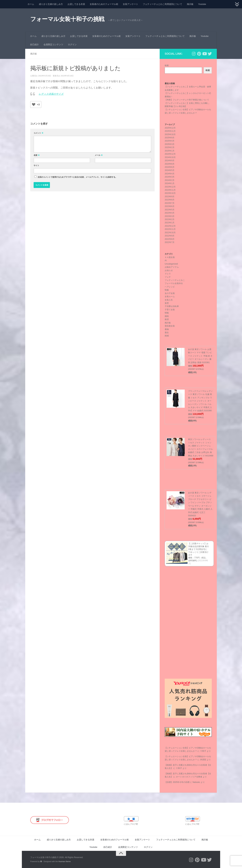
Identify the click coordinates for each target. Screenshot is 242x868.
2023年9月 (170, 197)
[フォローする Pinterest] (199, 54)
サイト (36, 165)
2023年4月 (170, 213)
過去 (167, 333)
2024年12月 (170, 154)
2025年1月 (170, 151)
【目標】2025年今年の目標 (177, 782)
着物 (167, 329)
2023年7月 (170, 203)
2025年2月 (170, 147)
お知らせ (169, 270)
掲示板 (190, 4)
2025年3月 (170, 144)
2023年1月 (170, 223)
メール (99, 155)
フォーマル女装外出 (174, 283)
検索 (167, 65)
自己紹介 (34, 45)
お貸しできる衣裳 (76, 4)
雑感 (167, 336)
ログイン (72, 45)
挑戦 (167, 316)
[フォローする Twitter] (210, 54)
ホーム (31, 4)
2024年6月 (170, 167)
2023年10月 (170, 193)
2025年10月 (170, 134)
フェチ (168, 277)
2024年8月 (170, 164)
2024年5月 (170, 170)
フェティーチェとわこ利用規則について (163, 4)
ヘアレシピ (170, 287)
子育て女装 (170, 310)
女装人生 (169, 300)
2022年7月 (170, 242)
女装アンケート (130, 4)
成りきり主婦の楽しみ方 (51, 4)
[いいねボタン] (34, 105)
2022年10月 (170, 233)
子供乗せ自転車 (172, 306)
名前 (37, 155)
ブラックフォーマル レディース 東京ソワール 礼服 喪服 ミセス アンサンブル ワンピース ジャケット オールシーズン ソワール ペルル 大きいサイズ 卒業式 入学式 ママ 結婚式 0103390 (200, 401)
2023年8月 (170, 200)
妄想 (167, 303)
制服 (167, 290)
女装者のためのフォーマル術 (104, 4)
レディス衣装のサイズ (51, 94)
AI (166, 261)
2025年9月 (170, 138)
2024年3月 (170, 177)
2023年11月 (170, 190)
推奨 (167, 319)
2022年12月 (170, 226)
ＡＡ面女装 (170, 257)
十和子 (203, 751)
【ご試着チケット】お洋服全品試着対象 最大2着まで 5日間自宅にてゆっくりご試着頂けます (199, 549)
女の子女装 (170, 293)
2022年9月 (170, 236)
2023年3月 (170, 216)
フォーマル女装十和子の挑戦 (67, 19)
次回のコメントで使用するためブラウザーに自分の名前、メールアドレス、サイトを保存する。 (77, 177)
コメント (38, 133)
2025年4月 (170, 141)
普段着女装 (170, 326)
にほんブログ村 (131, 824)
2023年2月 (170, 219)
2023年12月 (170, 187)
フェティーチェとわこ (175, 280)
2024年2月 (170, 180)
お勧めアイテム (172, 267)
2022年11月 (170, 229)
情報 (167, 313)
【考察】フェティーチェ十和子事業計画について (187, 100)
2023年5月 (170, 210)
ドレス (168, 274)
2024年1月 (170, 183)
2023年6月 (170, 206)
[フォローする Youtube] (204, 54)
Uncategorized (171, 264)
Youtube (202, 4)
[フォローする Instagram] (194, 54)
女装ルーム (170, 297)
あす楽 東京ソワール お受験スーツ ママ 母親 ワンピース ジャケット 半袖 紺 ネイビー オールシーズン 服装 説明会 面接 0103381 (200, 356)
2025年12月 (170, 128)
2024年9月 (170, 161)
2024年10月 (170, 157)
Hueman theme (65, 861)
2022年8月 (170, 239)
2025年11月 (170, 131)
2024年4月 (170, 174)
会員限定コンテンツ (53, 45)
